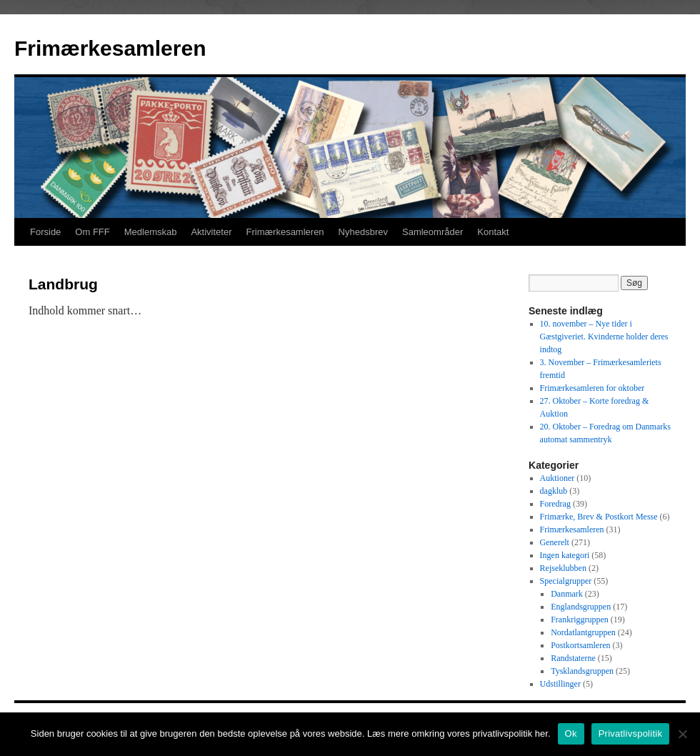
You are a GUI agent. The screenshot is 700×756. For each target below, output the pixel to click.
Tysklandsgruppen (582, 671)
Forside (45, 232)
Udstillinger (560, 684)
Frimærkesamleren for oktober (592, 388)
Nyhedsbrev (363, 232)
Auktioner (557, 478)
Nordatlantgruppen (583, 632)
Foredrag (555, 504)
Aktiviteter (211, 232)
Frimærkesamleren (110, 48)
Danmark (567, 594)
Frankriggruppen (580, 620)
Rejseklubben (563, 568)
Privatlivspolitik (631, 733)
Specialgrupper (566, 581)
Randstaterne (573, 658)
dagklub (554, 491)
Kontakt (493, 232)
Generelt (555, 542)
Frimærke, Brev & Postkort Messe (599, 517)
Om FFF (92, 232)
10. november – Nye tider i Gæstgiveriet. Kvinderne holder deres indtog (604, 337)
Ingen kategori (565, 555)
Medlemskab (151, 232)
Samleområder (432, 232)
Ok (571, 733)
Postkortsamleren (580, 645)
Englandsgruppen (581, 607)
